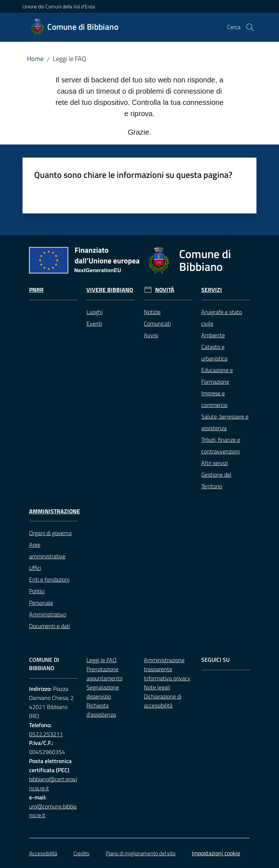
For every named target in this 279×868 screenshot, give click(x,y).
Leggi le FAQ (102, 660)
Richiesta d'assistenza (101, 710)
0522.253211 (46, 734)
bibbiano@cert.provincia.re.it (53, 784)
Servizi (212, 290)
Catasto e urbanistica (214, 353)
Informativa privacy (167, 678)
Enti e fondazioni (49, 579)
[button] (250, 27)
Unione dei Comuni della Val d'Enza (59, 6)
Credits (81, 853)
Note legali (157, 687)
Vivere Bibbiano (110, 290)
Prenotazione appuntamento (104, 674)
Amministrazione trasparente (164, 665)
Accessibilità (43, 853)
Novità (165, 290)
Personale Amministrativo (48, 608)
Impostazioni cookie (216, 853)
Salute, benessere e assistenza (225, 422)
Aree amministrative (47, 550)
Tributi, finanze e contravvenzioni (221, 445)
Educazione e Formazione (217, 376)
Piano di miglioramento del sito (141, 853)
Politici (37, 591)
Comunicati (157, 323)
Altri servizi (215, 463)
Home (35, 59)
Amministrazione (54, 511)
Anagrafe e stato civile (222, 318)
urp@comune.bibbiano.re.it (53, 811)
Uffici (35, 568)
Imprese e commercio (214, 399)
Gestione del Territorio (216, 480)
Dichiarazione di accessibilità (163, 701)
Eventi (94, 323)
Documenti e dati (50, 626)
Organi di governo (50, 533)
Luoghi (94, 312)
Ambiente (213, 335)
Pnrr (36, 290)
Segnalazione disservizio (103, 692)
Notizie (152, 312)
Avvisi (151, 335)
